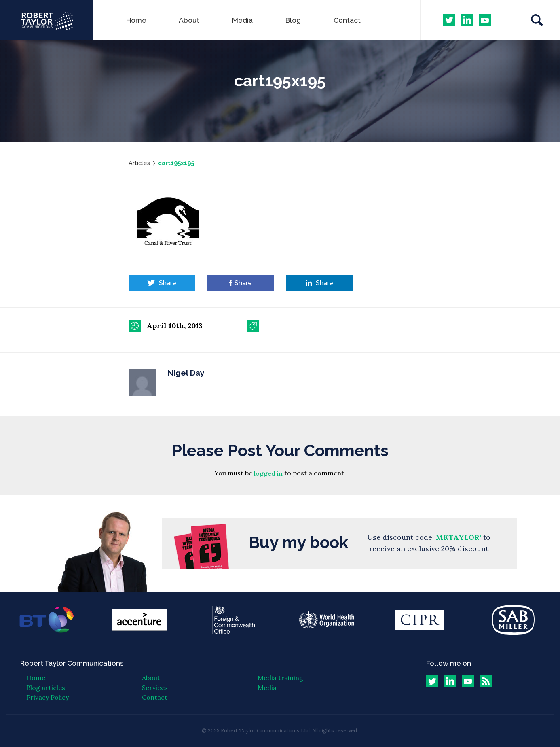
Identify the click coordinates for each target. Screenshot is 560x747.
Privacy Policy (48, 697)
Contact (347, 20)
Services (155, 688)
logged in (268, 474)
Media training (280, 678)
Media (242, 20)
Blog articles (46, 688)
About (189, 20)
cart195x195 (176, 163)
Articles (139, 163)
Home (136, 20)
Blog (293, 20)
